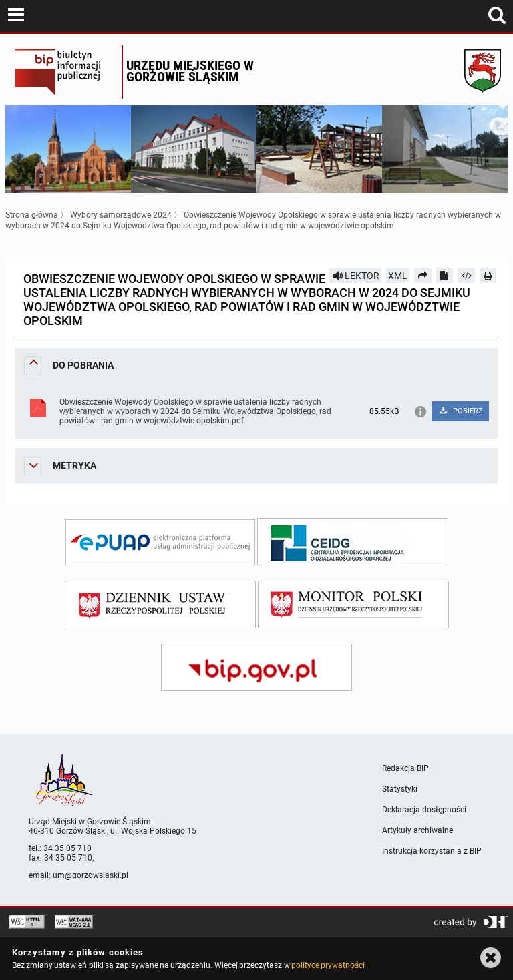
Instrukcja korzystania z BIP (432, 851)
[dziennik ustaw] (160, 604)
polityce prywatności (328, 965)
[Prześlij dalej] (423, 276)
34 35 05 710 (67, 848)
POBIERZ (461, 411)
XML (398, 276)
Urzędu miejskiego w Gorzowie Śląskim (190, 71)
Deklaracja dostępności (424, 810)
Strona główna (32, 215)
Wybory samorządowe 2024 (121, 215)
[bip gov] (256, 667)
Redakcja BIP (405, 768)
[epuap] (160, 542)
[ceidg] (353, 542)
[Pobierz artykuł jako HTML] (466, 276)
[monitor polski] (353, 604)
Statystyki (400, 789)
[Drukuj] (488, 276)
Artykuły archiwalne (417, 830)
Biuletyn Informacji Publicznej (65, 72)
